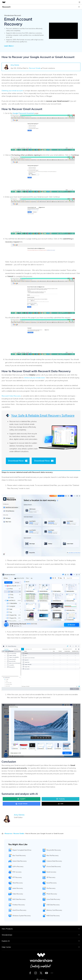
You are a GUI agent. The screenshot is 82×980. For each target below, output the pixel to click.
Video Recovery (18, 894)
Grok (61, 804)
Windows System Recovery (22, 916)
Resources (8, 833)
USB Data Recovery (53, 905)
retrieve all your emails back (34, 378)
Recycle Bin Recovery (54, 850)
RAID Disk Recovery (53, 916)
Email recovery (51, 872)
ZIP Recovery (51, 877)
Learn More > (9, 46)
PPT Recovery (17, 877)
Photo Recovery (52, 894)
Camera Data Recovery (54, 861)
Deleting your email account (12, 91)
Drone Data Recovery (54, 866)
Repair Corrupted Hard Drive (22, 850)
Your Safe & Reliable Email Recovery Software (43, 415)
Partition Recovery (19, 905)
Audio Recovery (18, 888)
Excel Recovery (52, 883)
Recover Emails (35, 68)
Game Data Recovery (20, 861)
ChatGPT (21, 799)
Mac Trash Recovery (19, 855)
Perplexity (60, 799)
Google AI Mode (22, 804)
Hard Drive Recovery (19, 910)
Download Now (18, 461)
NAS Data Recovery (19, 899)
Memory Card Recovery (54, 910)
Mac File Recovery (53, 855)
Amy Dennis (15, 65)
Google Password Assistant (23, 113)
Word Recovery (18, 883)
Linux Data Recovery (53, 899)
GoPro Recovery (18, 866)
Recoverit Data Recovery (11, 396)
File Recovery (51, 888)
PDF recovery (17, 872)
